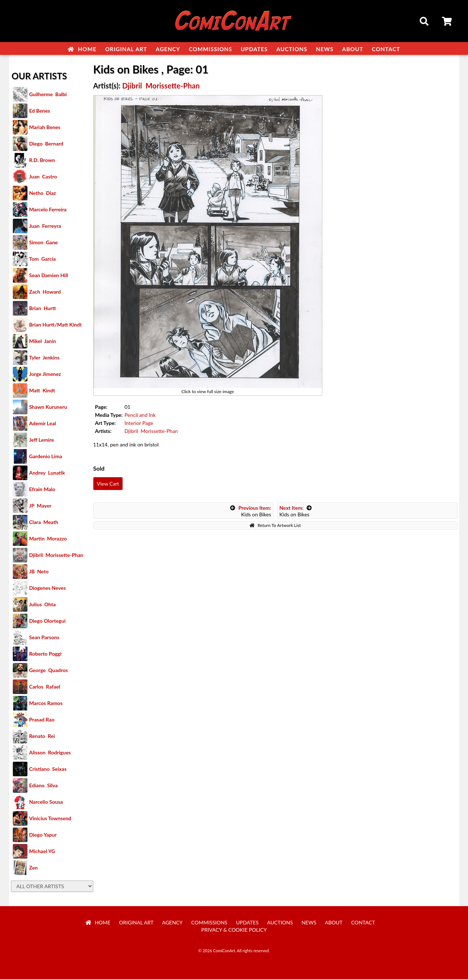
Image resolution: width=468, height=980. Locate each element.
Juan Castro (43, 177)
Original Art (126, 49)
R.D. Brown (42, 161)
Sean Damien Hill (49, 276)
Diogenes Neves (48, 589)
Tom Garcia (43, 259)
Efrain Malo (42, 490)
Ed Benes (40, 111)
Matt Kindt (42, 391)
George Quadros (49, 671)
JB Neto (39, 572)
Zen (34, 868)
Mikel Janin (43, 342)
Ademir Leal (43, 424)
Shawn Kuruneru (48, 408)
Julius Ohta (43, 605)
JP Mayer (40, 506)
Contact (386, 49)
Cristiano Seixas (48, 770)
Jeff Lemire (42, 440)
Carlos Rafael (45, 687)
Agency (168, 49)
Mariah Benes (45, 128)
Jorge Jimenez (45, 375)
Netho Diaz (43, 194)
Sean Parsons (44, 638)
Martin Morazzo (48, 539)
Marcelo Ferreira (48, 210)
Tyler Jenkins (44, 358)
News (325, 49)
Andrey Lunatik (47, 473)
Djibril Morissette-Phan (56, 556)
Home (82, 49)
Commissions (210, 49)
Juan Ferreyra (45, 227)
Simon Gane (44, 243)
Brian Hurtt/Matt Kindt (56, 325)
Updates (254, 49)
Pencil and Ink (140, 416)
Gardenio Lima (46, 457)
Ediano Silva (44, 786)
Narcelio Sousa (46, 802)
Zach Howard (45, 292)
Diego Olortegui (48, 621)
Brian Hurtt (43, 309)
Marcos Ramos (46, 704)
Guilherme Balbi (48, 95)
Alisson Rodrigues (50, 753)
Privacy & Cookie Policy (234, 930)
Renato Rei (42, 737)
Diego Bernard (46, 144)
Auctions (292, 49)
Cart (448, 22)
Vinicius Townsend (50, 819)
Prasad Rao (42, 720)
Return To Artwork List (275, 526)
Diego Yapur (43, 835)
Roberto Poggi (45, 654)
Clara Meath (44, 523)
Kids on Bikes (251, 512)
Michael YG (42, 852)
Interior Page (139, 424)
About (353, 49)
